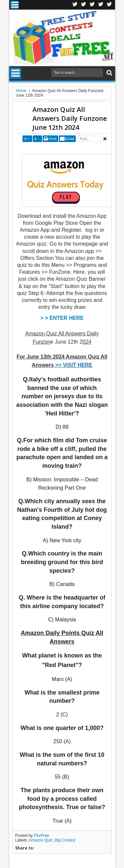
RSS (101, 5)
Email (70, 139)
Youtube (109, 5)
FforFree (41, 836)
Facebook (75, 5)
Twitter (84, 5)
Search (109, 73)
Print (53, 139)
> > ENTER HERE (62, 318)
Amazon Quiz (41, 840)
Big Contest (65, 840)
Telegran (92, 5)
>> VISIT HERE (74, 365)
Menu (14, 5)
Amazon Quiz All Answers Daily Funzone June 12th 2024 (70, 118)
